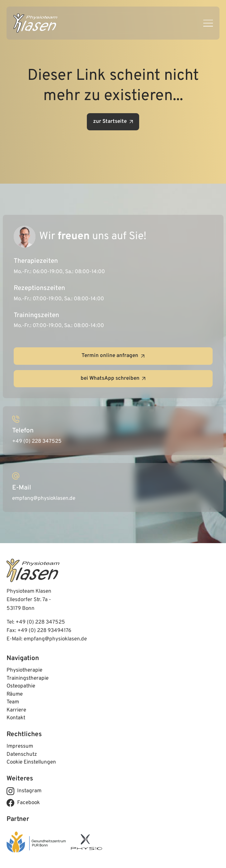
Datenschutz (22, 755)
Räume (15, 694)
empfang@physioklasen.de (55, 639)
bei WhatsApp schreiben (113, 379)
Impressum (20, 746)
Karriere (16, 710)
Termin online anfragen (113, 356)
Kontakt (16, 718)
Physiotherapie (24, 670)
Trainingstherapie (28, 678)
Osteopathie (21, 686)
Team (13, 702)
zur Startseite (113, 122)
